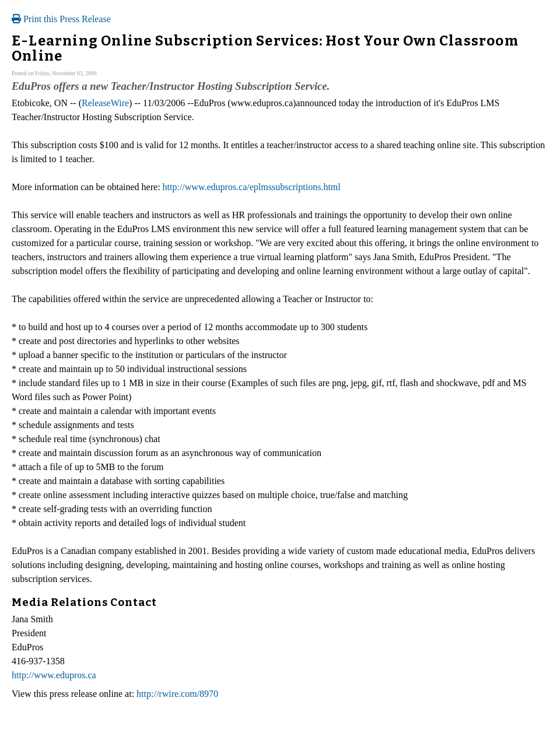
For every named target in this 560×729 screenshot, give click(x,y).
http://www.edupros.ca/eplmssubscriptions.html (252, 187)
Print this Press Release (61, 19)
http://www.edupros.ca (54, 675)
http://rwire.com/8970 (177, 694)
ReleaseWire (105, 103)
